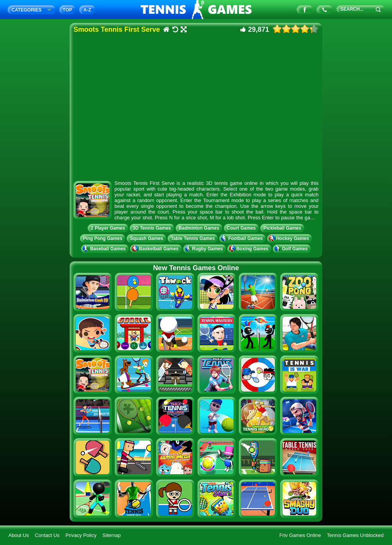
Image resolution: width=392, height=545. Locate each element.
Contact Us (47, 535)
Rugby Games (205, 249)
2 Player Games (108, 228)
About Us (19, 535)
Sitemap (112, 535)
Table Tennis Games (193, 238)
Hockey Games (290, 238)
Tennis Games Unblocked (355, 535)
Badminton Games (199, 228)
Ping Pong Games (103, 238)
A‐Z (87, 10)
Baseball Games (105, 249)
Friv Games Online (300, 535)
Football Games (243, 238)
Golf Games (292, 249)
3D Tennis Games (152, 228)
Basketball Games (156, 249)
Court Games (241, 228)
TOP (67, 10)
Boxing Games (249, 249)
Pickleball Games (282, 228)
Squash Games (146, 238)
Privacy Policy (81, 535)
